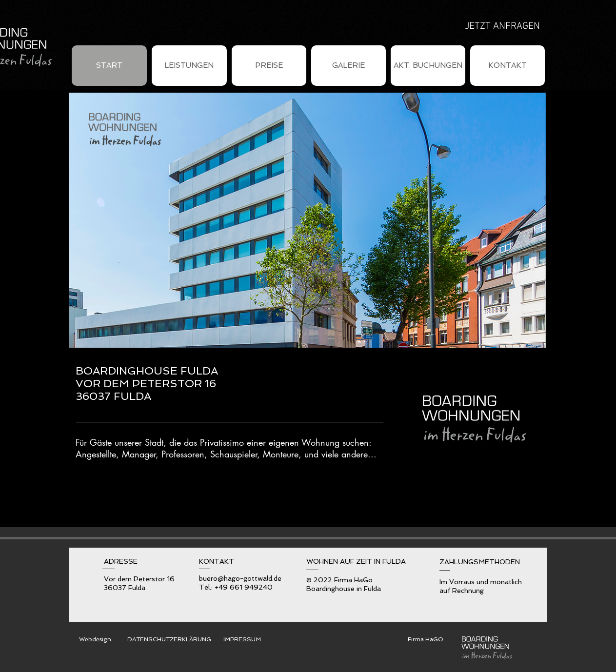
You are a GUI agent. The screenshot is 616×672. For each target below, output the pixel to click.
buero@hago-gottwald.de (240, 578)
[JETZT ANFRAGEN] (503, 26)
